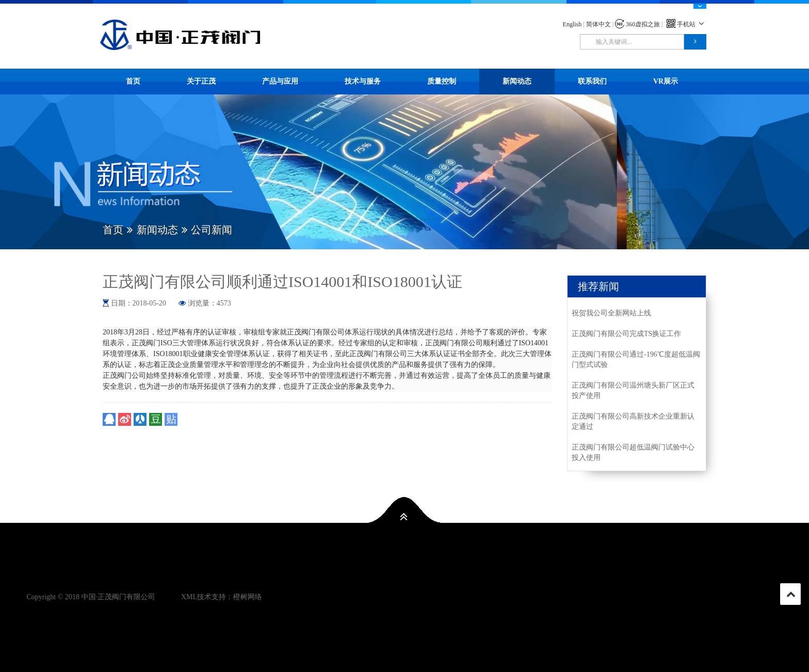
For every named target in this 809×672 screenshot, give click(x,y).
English (572, 24)
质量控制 (442, 81)
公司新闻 (212, 230)
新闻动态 (517, 81)
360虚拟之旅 (637, 24)
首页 (133, 81)
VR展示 (666, 81)
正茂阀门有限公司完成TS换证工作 (626, 334)
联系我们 (592, 81)
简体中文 (598, 24)
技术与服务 (363, 81)
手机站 (686, 24)
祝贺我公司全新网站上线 (611, 313)
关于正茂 (201, 81)
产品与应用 (280, 81)
